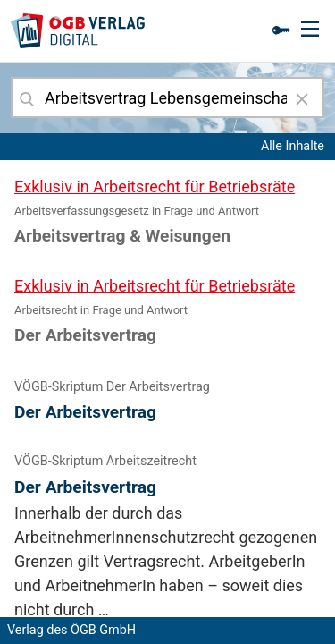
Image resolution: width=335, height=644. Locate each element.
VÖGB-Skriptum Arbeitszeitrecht (105, 461)
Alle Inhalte (293, 146)
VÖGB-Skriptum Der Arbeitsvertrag (112, 387)
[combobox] (167, 97)
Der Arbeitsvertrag (85, 412)
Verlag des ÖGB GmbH (71, 630)
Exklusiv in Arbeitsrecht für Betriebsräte (155, 186)
